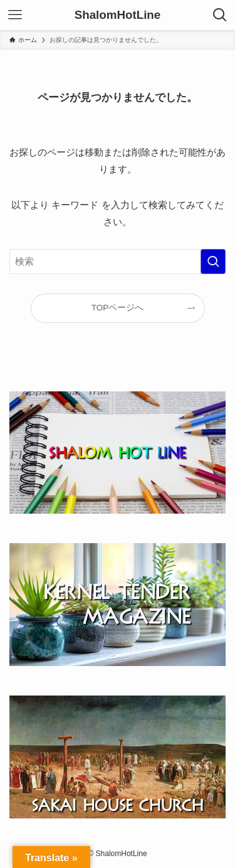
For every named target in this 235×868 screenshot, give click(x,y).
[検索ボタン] (220, 15)
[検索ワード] (118, 262)
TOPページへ (118, 308)
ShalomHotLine (118, 15)
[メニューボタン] (15, 15)
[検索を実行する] (213, 262)
